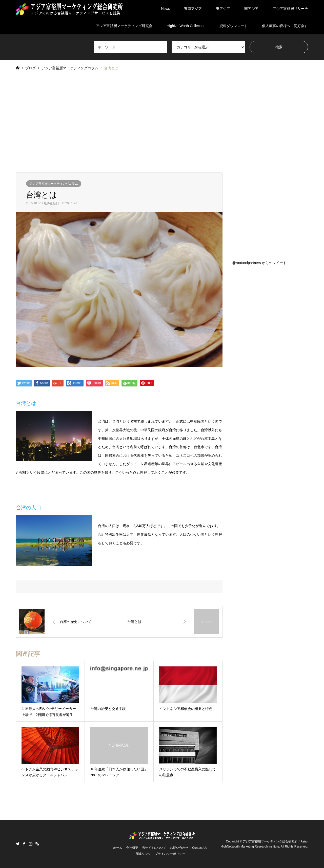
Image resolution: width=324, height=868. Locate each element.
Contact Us (200, 848)
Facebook (24, 844)
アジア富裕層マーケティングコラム (54, 184)
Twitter (18, 844)
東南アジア (193, 9)
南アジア (251, 9)
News (165, 9)
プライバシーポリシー (170, 854)
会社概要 (132, 848)
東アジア (223, 9)
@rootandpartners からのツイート (259, 263)
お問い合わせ (179, 848)
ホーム (118, 848)
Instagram (31, 844)
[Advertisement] (162, 124)
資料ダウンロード (234, 26)
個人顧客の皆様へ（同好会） (285, 26)
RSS (37, 844)
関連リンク (143, 854)
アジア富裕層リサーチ (290, 9)
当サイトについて (154, 848)
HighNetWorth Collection (186, 26)
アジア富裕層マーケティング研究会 (124, 26)
